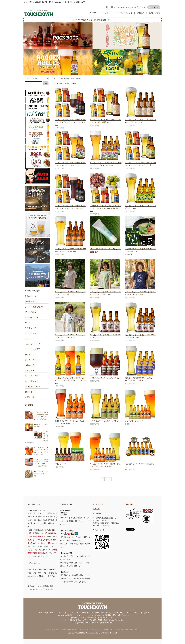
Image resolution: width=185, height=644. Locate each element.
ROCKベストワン (39, 424)
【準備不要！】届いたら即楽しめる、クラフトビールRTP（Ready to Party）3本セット (106, 208)
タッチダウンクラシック (134, 421)
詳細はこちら (34, 563)
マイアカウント (122, 7)
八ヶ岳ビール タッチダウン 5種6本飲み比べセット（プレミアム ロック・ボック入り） (70, 122)
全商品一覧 (30, 397)
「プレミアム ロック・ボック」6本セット (105, 378)
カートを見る (97, 513)
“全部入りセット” (89, 20)
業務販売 (140, 13)
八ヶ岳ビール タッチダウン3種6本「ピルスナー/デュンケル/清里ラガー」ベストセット (70, 380)
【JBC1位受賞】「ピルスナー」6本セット (106, 421)
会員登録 (133, 7)
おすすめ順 (58, 84)
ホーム (56, 79)
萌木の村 (128, 504)
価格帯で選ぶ (65, 79)
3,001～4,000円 (76, 79)
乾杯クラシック (61, 464)
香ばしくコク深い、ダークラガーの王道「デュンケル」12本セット (41, 450)
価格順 (67, 84)
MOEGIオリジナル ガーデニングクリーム (105, 249)
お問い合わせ (154, 13)
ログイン (142, 7)
